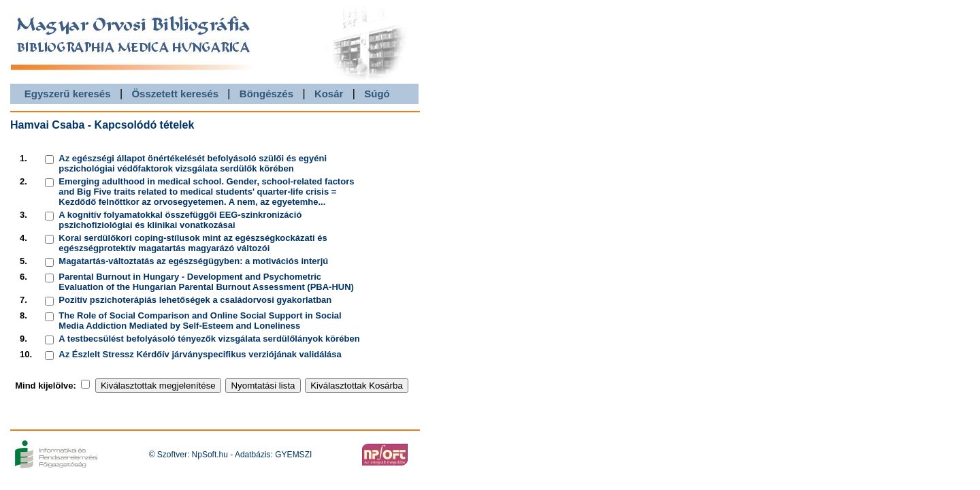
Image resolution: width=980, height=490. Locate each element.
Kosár (329, 94)
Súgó (377, 94)
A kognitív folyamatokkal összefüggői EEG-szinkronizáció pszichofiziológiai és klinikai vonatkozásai (180, 220)
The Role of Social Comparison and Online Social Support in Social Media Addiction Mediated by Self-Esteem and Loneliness (200, 321)
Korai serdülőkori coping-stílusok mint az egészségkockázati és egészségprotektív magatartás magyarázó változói (193, 243)
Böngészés (266, 94)
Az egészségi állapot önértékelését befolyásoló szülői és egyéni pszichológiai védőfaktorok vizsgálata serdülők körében (193, 163)
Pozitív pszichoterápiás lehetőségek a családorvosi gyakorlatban (195, 300)
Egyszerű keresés (68, 94)
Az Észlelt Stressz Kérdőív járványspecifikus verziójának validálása (200, 354)
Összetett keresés (175, 94)
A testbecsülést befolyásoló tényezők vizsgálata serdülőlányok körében (209, 339)
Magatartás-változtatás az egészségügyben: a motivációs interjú (193, 261)
